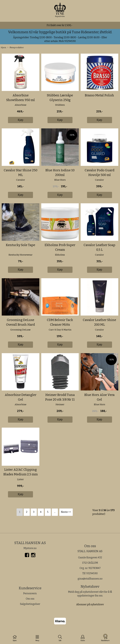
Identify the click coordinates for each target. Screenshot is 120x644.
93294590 (92, 573)
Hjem (3, 47)
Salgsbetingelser (30, 604)
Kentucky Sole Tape (20, 245)
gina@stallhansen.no (90, 579)
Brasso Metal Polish (99, 95)
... (55, 512)
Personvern (30, 593)
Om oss (30, 599)
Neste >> (66, 512)
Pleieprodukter (16, 48)
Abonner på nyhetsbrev (90, 604)
